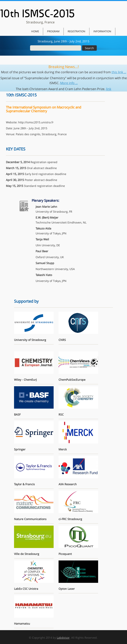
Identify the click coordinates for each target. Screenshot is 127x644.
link (109, 89)
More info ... (69, 83)
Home (35, 31)
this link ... (119, 72)
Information (102, 31)
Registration (76, 31)
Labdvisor (63, 638)
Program (53, 31)
